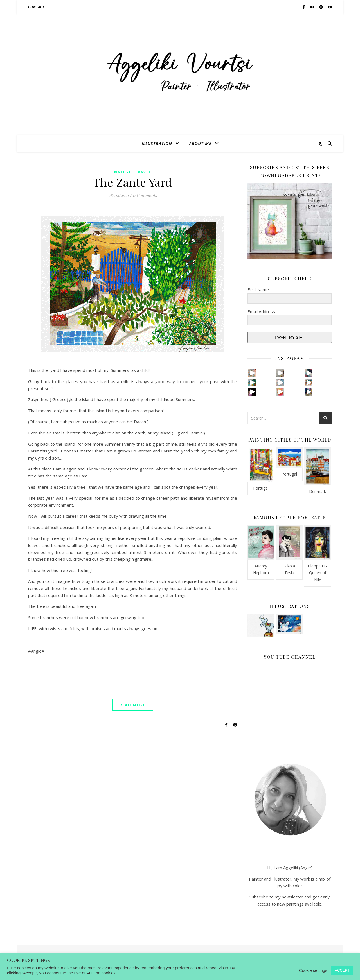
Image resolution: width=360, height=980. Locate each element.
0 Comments (145, 195)
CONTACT (36, 7)
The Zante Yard (133, 182)
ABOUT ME (200, 143)
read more (133, 705)
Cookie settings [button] (313, 970)
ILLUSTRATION (157, 143)
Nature (123, 172)
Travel (143, 172)
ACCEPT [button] (342, 970)
